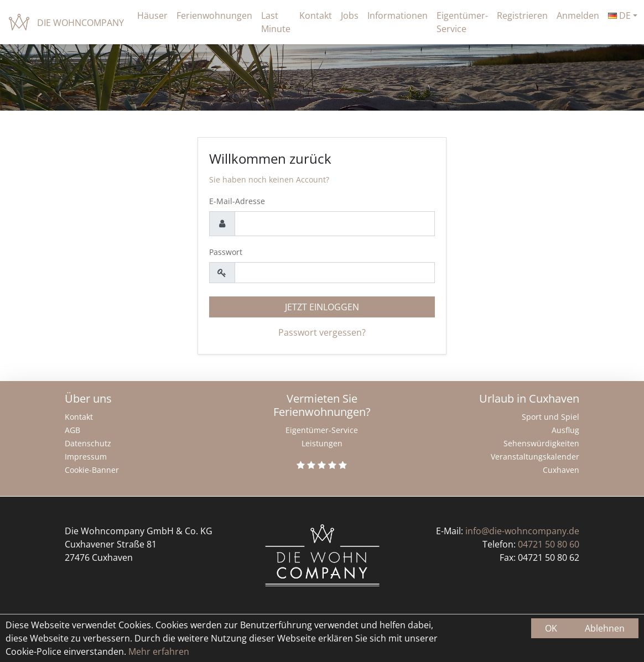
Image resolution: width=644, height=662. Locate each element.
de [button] (619, 15)
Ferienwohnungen (214, 15)
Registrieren (522, 15)
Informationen (398, 15)
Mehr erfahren (158, 651)
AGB (72, 430)
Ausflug (565, 430)
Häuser (152, 15)
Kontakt (316, 15)
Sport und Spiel (550, 417)
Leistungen (322, 443)
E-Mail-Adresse (237, 201)
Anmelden (578, 15)
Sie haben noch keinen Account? (269, 179)
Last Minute (276, 22)
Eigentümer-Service (462, 22)
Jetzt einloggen (322, 307)
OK (551, 628)
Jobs (350, 15)
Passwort (226, 252)
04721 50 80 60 (549, 544)
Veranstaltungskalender (535, 457)
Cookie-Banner (92, 470)
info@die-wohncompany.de (522, 531)
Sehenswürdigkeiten (541, 443)
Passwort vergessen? (322, 332)
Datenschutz (88, 443)
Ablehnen (605, 628)
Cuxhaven (561, 470)
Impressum (86, 457)
